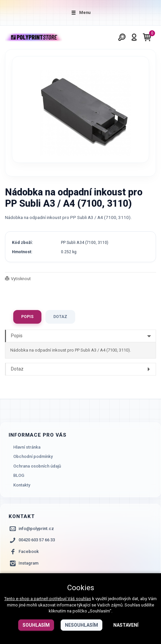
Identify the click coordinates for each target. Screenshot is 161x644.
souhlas (83, 599)
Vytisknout (21, 279)
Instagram (28, 563)
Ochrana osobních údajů (37, 466)
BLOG (19, 476)
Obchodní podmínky (33, 456)
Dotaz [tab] (60, 317)
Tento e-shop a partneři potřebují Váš (40, 599)
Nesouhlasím (81, 625)
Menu (80, 12)
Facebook (29, 551)
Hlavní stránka (27, 447)
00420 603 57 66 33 (37, 540)
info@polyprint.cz (36, 529)
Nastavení (126, 625)
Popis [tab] (27, 317)
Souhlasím (36, 625)
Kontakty (22, 485)
